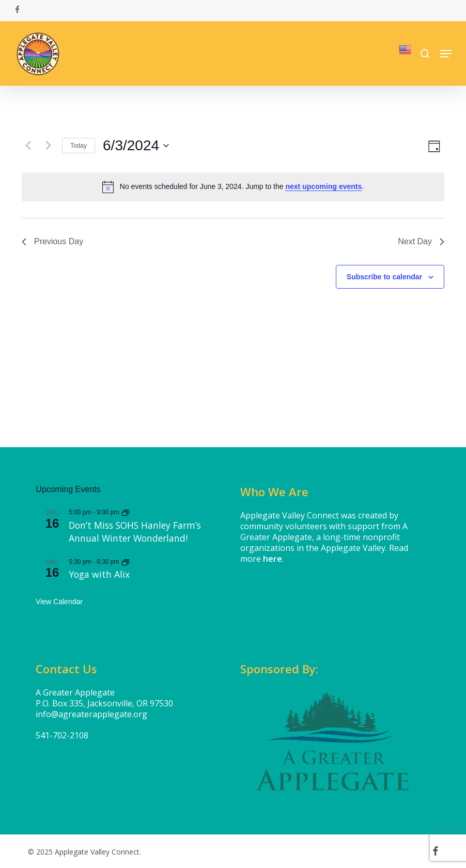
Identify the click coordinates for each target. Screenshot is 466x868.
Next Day (421, 241)
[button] (446, 54)
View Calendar (59, 602)
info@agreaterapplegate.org (91, 714)
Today (79, 146)
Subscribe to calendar (384, 277)
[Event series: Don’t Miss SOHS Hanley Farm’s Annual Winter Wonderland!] (126, 512)
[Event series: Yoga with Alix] (126, 562)
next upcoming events (323, 186)
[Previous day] (28, 146)
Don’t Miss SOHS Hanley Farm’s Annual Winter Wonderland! (135, 532)
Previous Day (52, 241)
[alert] (233, 187)
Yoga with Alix (99, 574)
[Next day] (48, 146)
